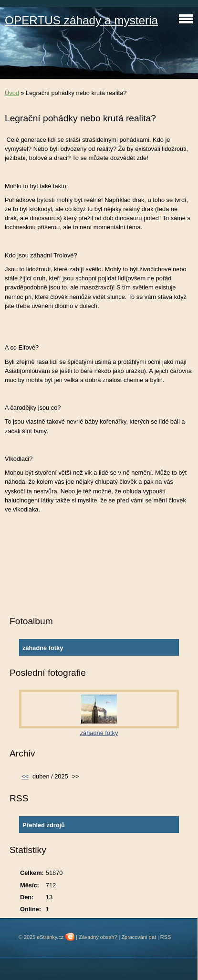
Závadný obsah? (98, 937)
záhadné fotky (43, 648)
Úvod (12, 93)
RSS (166, 937)
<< (25, 776)
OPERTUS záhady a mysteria (81, 20)
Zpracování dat (139, 937)
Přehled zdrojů (44, 825)
